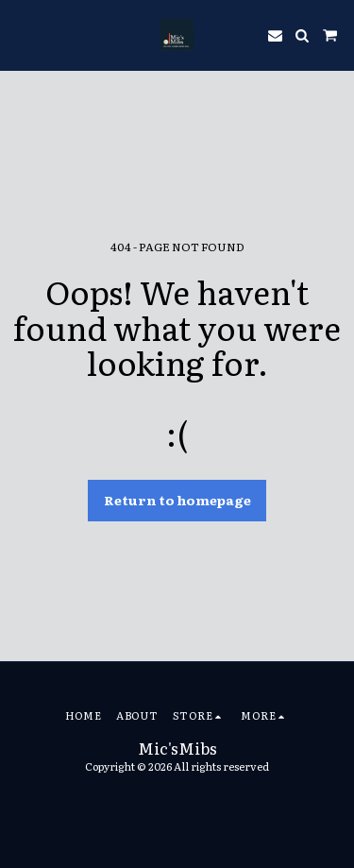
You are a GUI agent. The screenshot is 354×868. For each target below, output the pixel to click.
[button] (21, 35)
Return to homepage (177, 500)
